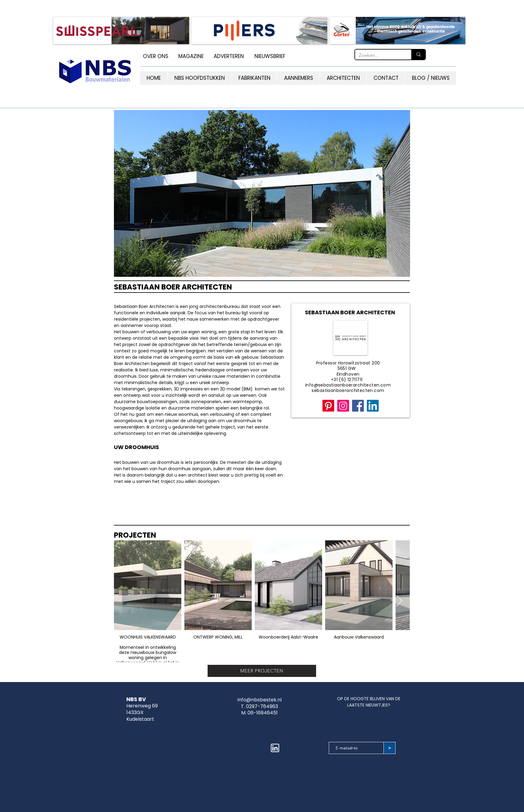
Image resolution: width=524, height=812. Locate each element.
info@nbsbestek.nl (260, 700)
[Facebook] (358, 406)
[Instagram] (343, 406)
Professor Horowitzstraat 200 (348, 363)
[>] (390, 748)
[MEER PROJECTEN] (262, 671)
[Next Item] (399, 601)
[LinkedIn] (373, 406)
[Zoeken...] (379, 55)
